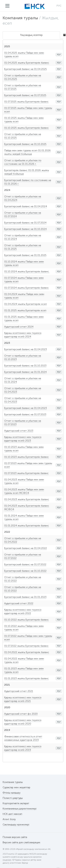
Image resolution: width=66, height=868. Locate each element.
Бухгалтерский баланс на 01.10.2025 (25, 144)
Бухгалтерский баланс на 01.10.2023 (25, 366)
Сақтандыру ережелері (16, 825)
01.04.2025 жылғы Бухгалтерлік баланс (27, 63)
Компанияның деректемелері (20, 809)
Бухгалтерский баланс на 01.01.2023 (25, 597)
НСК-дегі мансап (12, 814)
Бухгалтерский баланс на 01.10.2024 (25, 229)
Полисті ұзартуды (13, 798)
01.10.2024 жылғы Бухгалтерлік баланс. (27, 271)
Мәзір (7, 6)
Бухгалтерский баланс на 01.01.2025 (25, 255)
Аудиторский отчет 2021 (19, 691)
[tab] (63, 35)
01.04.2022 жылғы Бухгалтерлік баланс (27, 652)
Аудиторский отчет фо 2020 (21, 714)
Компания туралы (20, 18)
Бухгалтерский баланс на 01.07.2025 (25, 95)
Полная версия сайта (15, 837)
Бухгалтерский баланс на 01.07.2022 (25, 564)
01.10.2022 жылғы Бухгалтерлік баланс (26, 620)
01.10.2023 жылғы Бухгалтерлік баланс (26, 457)
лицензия (7, 860)
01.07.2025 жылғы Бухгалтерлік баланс (26, 102)
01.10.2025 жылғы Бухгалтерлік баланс (26, 128)
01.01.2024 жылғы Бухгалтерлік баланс (27, 526)
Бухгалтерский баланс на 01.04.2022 (26, 548)
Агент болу (9, 819)
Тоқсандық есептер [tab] (31, 35)
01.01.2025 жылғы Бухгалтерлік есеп (25, 310)
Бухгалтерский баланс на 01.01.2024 (25, 372)
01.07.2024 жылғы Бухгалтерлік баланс (26, 288)
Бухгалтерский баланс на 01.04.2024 (26, 206)
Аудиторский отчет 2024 (19, 327)
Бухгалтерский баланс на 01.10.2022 (25, 571)
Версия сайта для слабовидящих (21, 842)
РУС (59, 6)
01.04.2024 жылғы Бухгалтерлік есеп (26, 304)
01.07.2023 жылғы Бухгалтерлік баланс (26, 473)
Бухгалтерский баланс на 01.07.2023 (25, 414)
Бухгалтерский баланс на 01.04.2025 (26, 69)
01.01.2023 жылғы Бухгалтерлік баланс (26, 678)
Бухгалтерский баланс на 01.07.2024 (25, 223)
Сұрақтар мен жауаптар (16, 787)
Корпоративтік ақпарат (16, 803)
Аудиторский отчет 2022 (19, 603)
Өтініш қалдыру (12, 793)
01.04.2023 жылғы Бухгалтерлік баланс (27, 499)
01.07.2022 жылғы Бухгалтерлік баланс (26, 646)
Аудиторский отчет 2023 (19, 431)
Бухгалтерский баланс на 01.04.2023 (26, 349)
